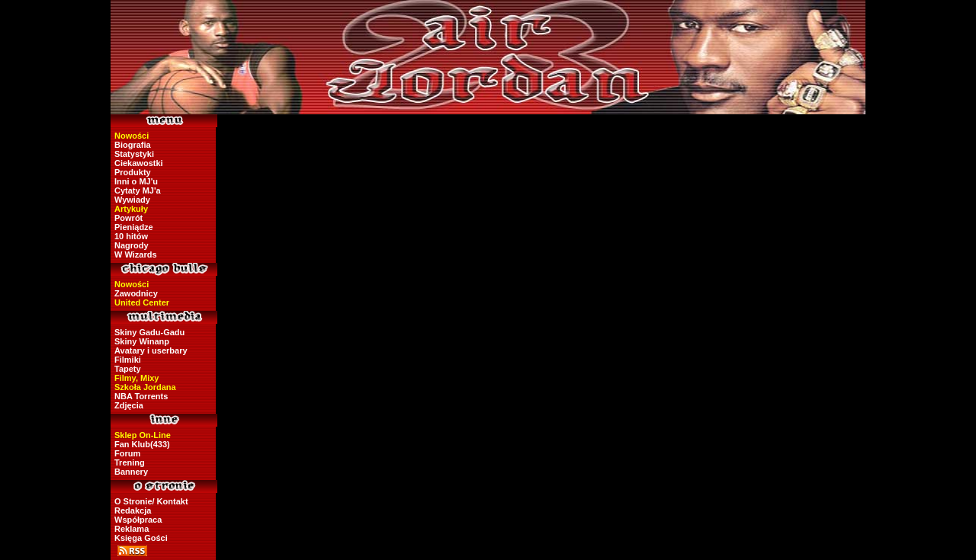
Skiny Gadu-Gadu (149, 332)
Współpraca (138, 520)
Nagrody (132, 245)
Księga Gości (141, 538)
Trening (130, 462)
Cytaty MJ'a (138, 190)
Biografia (133, 145)
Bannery (131, 472)
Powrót (128, 218)
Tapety (128, 369)
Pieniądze (134, 227)
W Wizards (136, 254)
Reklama (132, 529)
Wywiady (132, 200)
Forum (127, 453)
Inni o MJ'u (136, 181)
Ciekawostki (139, 163)
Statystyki (134, 154)
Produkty (133, 172)
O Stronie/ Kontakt (151, 501)
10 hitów (131, 236)
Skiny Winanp (142, 341)
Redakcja (133, 510)
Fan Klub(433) (142, 444)
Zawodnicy (136, 293)
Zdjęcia (129, 405)
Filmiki (128, 360)
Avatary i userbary (151, 350)
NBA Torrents (141, 396)
